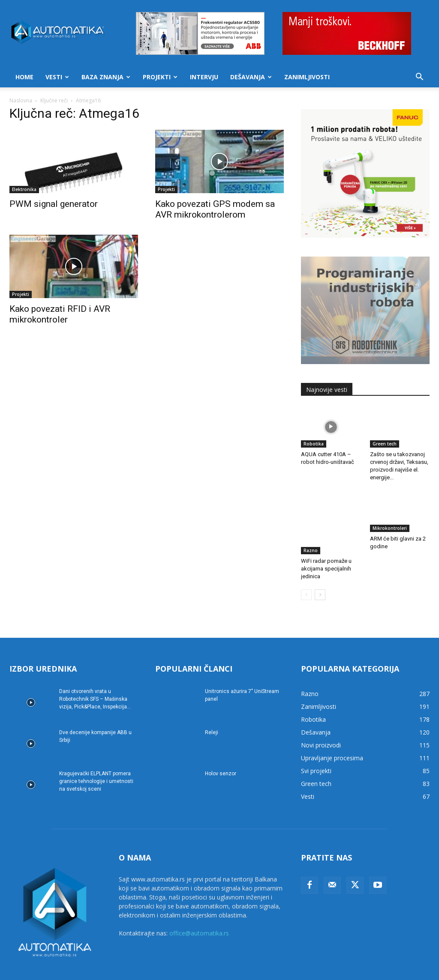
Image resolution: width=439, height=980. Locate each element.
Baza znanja (106, 77)
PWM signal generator (54, 204)
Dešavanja (251, 77)
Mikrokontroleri (390, 528)
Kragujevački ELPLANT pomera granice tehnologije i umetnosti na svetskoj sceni (96, 759)
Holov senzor (221, 751)
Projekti (160, 77)
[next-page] (320, 572)
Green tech (385, 444)
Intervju (204, 77)
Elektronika (24, 189)
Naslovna (21, 100)
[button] (419, 78)
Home (24, 77)
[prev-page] (306, 572)
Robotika (314, 444)
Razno (311, 528)
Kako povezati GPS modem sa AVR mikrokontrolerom (215, 209)
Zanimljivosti (307, 77)
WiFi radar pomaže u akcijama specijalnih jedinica (326, 546)
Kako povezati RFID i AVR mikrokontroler (60, 314)
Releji (212, 710)
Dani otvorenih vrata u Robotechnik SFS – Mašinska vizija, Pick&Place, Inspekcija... (95, 677)
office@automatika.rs (199, 911)
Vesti (57, 77)
